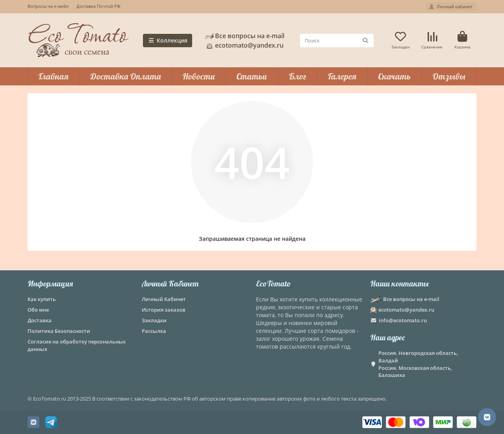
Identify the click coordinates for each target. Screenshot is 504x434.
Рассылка (154, 331)
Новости (199, 76)
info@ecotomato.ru (403, 320)
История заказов (164, 310)
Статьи (252, 76)
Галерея (342, 76)
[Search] (337, 41)
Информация (50, 283)
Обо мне (38, 310)
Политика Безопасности (59, 331)
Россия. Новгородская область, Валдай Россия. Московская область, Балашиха (418, 364)
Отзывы (449, 76)
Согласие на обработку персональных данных (77, 345)
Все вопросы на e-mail (244, 36)
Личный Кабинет (170, 283)
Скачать (394, 76)
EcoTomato (273, 283)
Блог (297, 76)
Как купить (42, 299)
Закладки (154, 320)
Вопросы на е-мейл (48, 6)
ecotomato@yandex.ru (244, 45)
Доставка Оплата (125, 76)
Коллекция (168, 40)
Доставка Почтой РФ (98, 6)
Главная (53, 76)
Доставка (40, 320)
